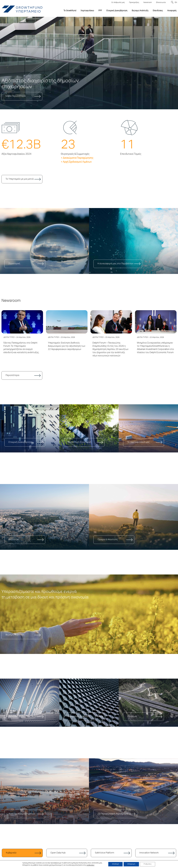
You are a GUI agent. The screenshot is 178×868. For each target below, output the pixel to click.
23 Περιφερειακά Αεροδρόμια (113, 814)
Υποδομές (132, 717)
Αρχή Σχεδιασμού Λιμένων (22, 814)
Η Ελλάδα (13, 540)
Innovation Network (149, 853)
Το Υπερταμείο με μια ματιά (20, 179)
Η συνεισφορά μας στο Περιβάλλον (115, 264)
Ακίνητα (13, 717)
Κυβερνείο (11, 853)
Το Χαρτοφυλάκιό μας (138, 442)
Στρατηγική (14, 264)
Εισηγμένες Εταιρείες (79, 717)
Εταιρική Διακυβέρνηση (21, 442)
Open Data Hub (58, 853)
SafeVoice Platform (105, 853)
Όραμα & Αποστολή (108, 540)
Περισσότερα (12, 375)
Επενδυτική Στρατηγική (80, 442)
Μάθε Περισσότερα (16, 96)
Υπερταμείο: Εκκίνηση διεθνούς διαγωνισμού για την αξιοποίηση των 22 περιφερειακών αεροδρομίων (67, 346)
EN (176, 3)
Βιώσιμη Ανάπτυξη (15, 635)
